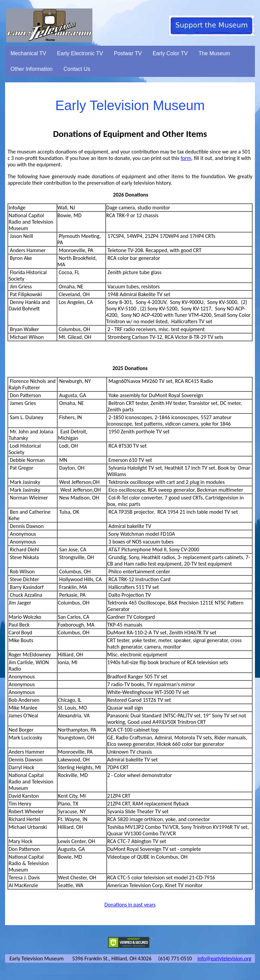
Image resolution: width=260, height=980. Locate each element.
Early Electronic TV (80, 53)
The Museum (214, 53)
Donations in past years (130, 905)
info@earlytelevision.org (224, 958)
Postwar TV (128, 53)
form (186, 158)
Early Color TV (170, 53)
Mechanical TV (28, 53)
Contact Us (77, 69)
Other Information (32, 69)
